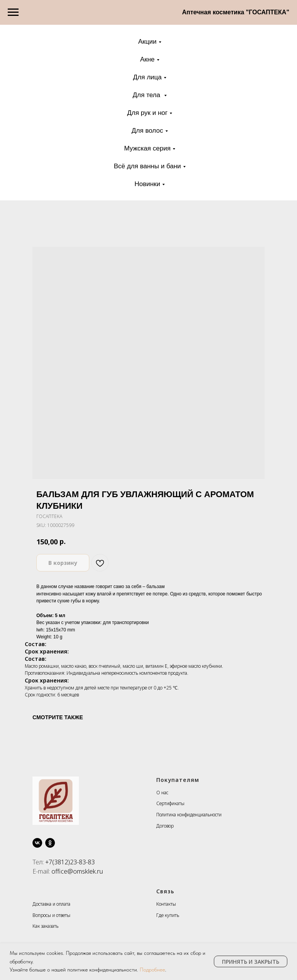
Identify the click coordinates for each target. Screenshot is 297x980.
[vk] (37, 843)
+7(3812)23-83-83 (70, 862)
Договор (165, 826)
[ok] (50, 843)
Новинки (148, 184)
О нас (162, 793)
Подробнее (152, 970)
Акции (147, 42)
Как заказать (45, 926)
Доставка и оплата (51, 904)
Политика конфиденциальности (189, 815)
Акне (147, 59)
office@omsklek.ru (77, 871)
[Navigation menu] (13, 12)
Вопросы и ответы (51, 915)
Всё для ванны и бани (147, 166)
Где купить (168, 915)
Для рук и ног (148, 113)
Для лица (147, 77)
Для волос (147, 131)
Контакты (166, 904)
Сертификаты (170, 803)
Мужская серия (147, 148)
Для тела (147, 95)
